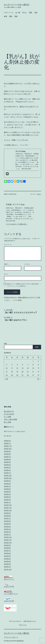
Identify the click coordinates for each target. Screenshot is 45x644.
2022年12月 (8, 537)
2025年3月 (7, 467)
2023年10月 (8, 510)
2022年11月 (8, 540)
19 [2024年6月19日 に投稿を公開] (17, 372)
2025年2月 (7, 470)
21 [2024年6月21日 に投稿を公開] (28, 372)
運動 (16, 16)
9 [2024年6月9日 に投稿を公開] (38, 365)
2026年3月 (7, 441)
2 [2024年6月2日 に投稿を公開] (38, 361)
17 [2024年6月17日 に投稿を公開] (7, 372)
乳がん (25, 13)
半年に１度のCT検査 (10, 419)
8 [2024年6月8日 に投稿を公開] (33, 365)
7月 (39, 379)
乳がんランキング (9, 579)
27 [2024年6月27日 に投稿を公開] (22, 375)
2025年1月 (7, 473)
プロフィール (9, 13)
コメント (8, 245)
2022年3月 (7, 561)
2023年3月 (7, 529)
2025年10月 (8, 449)
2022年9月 (7, 545)
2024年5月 (7, 492)
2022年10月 (8, 543)
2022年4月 (7, 559)
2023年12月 (8, 505)
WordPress (20, 641)
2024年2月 (7, 500)
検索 (5, 344)
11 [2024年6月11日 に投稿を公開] (12, 368)
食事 (6, 16)
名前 (6, 264)
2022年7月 (7, 551)
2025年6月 (7, 459)
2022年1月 (7, 567)
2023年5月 (7, 524)
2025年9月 (7, 451)
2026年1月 (7, 443)
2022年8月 (7, 548)
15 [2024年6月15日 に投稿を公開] (33, 368)
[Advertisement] (22, 40)
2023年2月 (7, 532)
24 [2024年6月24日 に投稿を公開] (7, 375)
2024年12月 (8, 476)
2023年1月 (7, 535)
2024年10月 (8, 478)
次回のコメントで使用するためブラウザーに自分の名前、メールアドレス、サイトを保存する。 (24, 285)
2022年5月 (7, 556)
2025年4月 (7, 465)
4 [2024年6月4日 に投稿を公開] (12, 365)
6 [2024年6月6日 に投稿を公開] (22, 365)
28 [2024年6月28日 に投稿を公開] (28, 375)
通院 (31, 13)
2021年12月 (8, 569)
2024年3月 (7, 497)
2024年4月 (7, 494)
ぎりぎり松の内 (9, 414)
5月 (6, 379)
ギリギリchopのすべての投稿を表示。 (17, 224)
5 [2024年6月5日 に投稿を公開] (17, 365)
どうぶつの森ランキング (11, 594)
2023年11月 (8, 508)
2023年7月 (7, 518)
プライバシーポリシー (11, 637)
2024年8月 (7, 484)
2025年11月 (8, 446)
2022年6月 (7, 553)
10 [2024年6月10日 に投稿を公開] (7, 368)
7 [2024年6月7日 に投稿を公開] (28, 365)
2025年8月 (7, 454)
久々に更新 (7, 417)
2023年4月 (7, 527)
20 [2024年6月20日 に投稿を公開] (22, 372)
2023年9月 (7, 513)
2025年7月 (7, 457)
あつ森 (18, 13)
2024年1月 (7, 502)
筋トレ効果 (7, 422)
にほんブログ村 (9, 586)
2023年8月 (7, 516)
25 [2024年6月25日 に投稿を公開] (12, 375)
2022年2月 (7, 564)
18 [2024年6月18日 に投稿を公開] (12, 372)
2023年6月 (7, 521)
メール (27, 264)
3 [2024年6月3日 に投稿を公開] (7, 365)
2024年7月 (7, 486)
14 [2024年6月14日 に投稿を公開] (28, 368)
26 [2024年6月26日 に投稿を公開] (17, 375)
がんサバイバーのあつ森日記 (17, 5)
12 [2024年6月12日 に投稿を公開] (17, 368)
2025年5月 (7, 462)
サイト (6, 274)
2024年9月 (7, 481)
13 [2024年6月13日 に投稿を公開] (22, 368)
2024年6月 (7, 489)
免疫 (36, 13)
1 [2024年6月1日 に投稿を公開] (33, 361)
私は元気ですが (9, 411)
